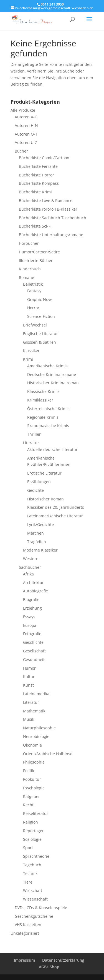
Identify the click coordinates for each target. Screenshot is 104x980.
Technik (30, 873)
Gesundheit (34, 659)
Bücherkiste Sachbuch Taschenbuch (53, 218)
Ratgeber (31, 796)
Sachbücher (30, 567)
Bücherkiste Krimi (35, 192)
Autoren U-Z (26, 142)
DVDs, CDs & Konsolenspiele (41, 908)
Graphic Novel (40, 299)
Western (31, 559)
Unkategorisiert (25, 933)
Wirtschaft (33, 890)
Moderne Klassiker (40, 550)
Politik (29, 771)
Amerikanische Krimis (47, 366)
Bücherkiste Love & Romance (46, 200)
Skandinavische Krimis (48, 426)
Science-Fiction (41, 316)
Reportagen (34, 831)
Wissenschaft (35, 899)
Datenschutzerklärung (63, 960)
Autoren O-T (26, 134)
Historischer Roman (45, 499)
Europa (30, 625)
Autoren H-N (26, 125)
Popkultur (32, 779)
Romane (26, 277)
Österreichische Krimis (48, 409)
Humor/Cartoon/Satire (39, 252)
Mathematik (34, 711)
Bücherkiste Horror (36, 175)
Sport (28, 848)
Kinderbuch (30, 269)
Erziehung (32, 608)
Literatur (31, 443)
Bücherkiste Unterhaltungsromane (51, 235)
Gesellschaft (34, 651)
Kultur (29, 676)
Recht (28, 805)
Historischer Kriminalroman (53, 383)
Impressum (24, 960)
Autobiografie (35, 591)
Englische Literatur (40, 334)
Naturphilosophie (39, 728)
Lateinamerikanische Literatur (55, 516)
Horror (33, 308)
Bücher (21, 151)
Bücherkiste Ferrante (38, 166)
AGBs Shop (49, 967)
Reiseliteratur (36, 813)
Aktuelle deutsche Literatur (52, 449)
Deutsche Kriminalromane (52, 374)
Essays (29, 617)
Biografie (31, 599)
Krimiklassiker (40, 400)
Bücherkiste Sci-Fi (35, 226)
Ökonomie (32, 745)
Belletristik (33, 284)
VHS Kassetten (28, 925)
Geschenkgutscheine (34, 916)
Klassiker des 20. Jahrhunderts (56, 507)
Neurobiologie (36, 736)
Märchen (35, 533)
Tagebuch (32, 865)
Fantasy (34, 291)
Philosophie (34, 762)
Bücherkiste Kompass (39, 183)
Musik (29, 719)
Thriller (34, 434)
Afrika (28, 574)
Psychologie (34, 788)
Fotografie (32, 634)
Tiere (28, 882)
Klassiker (31, 351)
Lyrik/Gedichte (40, 524)
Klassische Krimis (43, 391)
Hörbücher (29, 243)
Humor (29, 668)
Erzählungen (39, 482)
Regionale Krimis (43, 417)
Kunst (28, 685)
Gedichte (35, 490)
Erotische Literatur (44, 473)
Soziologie (32, 839)
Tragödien (37, 542)
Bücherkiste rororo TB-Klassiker (48, 209)
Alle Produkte (23, 110)
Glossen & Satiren (40, 342)
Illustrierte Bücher (36, 260)
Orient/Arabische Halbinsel (48, 754)
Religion (31, 822)
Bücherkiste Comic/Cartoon (44, 158)
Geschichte (33, 642)
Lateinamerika (36, 694)
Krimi (28, 359)
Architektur (33, 583)
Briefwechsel (35, 325)
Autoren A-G (26, 117)
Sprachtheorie (36, 856)
